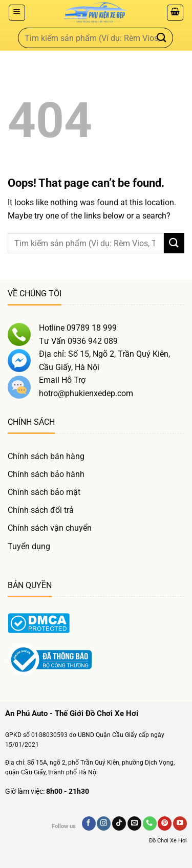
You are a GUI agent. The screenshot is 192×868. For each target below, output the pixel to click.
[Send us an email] (134, 823)
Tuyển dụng (29, 546)
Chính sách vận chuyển (50, 528)
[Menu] (17, 13)
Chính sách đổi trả (41, 510)
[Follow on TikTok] (119, 823)
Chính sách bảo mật (44, 492)
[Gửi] (162, 38)
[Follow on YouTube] (180, 823)
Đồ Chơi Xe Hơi (168, 841)
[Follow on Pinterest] (165, 823)
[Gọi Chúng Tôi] (150, 823)
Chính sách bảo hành (46, 474)
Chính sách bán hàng (46, 456)
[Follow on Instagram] (104, 823)
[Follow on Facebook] (89, 823)
